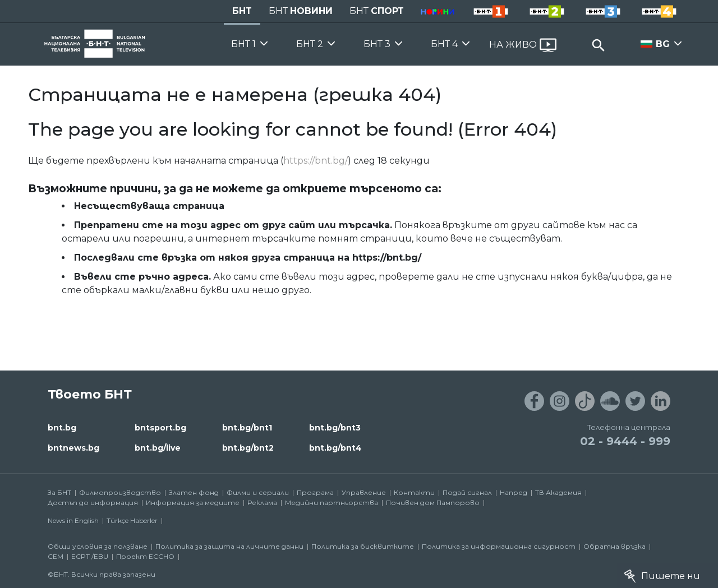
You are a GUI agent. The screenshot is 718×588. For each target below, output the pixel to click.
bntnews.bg (73, 448)
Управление (364, 492)
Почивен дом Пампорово (433, 503)
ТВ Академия (558, 492)
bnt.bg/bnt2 (248, 448)
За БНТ (59, 492)
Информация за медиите (193, 503)
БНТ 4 (444, 44)
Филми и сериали (258, 492)
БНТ (242, 11)
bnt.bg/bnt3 (335, 428)
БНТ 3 (377, 44)
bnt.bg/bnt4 (335, 448)
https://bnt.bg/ (316, 161)
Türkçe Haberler (132, 520)
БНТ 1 (243, 44)
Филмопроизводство (120, 492)
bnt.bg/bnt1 (247, 428)
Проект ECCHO (145, 556)
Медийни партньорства (332, 503)
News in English (73, 520)
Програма (315, 492)
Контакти (414, 492)
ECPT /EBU (90, 556)
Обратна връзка (615, 546)
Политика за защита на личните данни (229, 546)
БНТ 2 (310, 44)
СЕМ (56, 556)
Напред (514, 492)
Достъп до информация (93, 503)
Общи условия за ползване (98, 546)
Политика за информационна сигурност (499, 546)
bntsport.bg (160, 428)
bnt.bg (62, 428)
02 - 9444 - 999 (625, 441)
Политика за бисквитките (363, 546)
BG (663, 44)
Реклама (262, 503)
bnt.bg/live (158, 448)
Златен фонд (194, 492)
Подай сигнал (467, 492)
